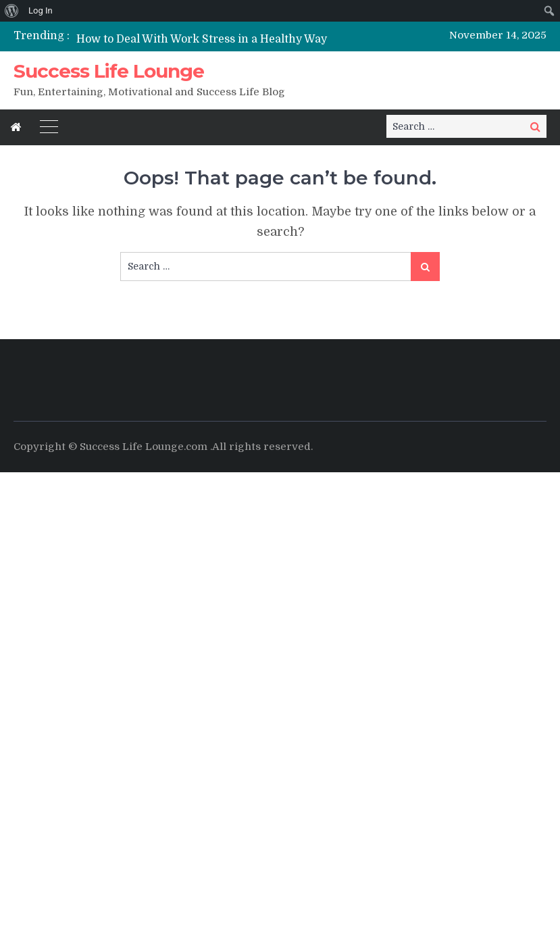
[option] (205, 39)
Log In (41, 10)
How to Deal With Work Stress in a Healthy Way (202, 39)
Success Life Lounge (109, 71)
